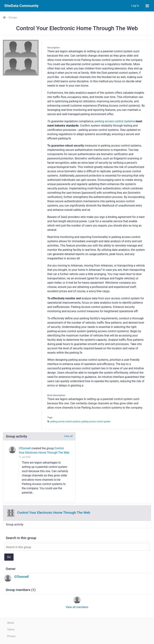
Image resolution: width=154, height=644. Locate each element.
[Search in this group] (77, 547)
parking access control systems (115, 121)
